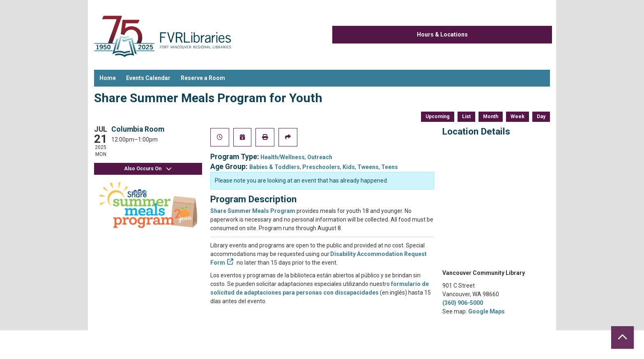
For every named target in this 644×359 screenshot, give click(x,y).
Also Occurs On (148, 169)
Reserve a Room (203, 78)
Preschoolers (321, 167)
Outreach (320, 157)
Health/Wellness (283, 157)
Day (541, 117)
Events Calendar (148, 78)
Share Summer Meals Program (253, 211)
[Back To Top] (622, 337)
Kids (349, 167)
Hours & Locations (442, 34)
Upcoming (438, 117)
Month (491, 117)
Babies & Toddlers (275, 167)
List (466, 117)
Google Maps (486, 311)
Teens (390, 167)
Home (108, 78)
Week (517, 117)
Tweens (368, 167)
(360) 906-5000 (463, 303)
